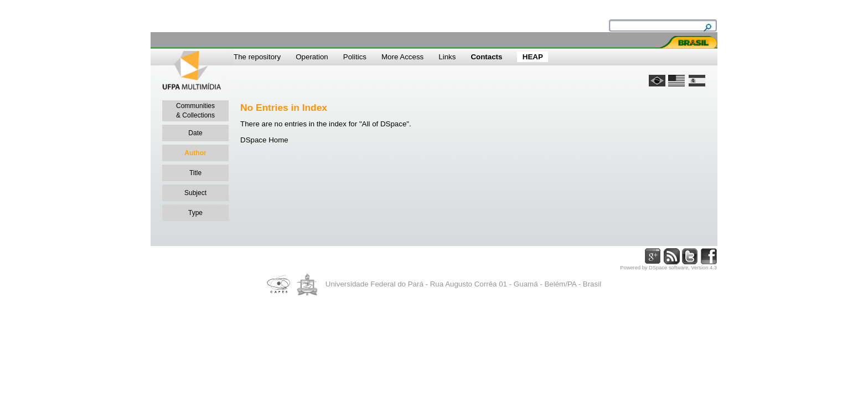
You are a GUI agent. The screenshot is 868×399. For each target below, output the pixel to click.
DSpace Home (264, 140)
